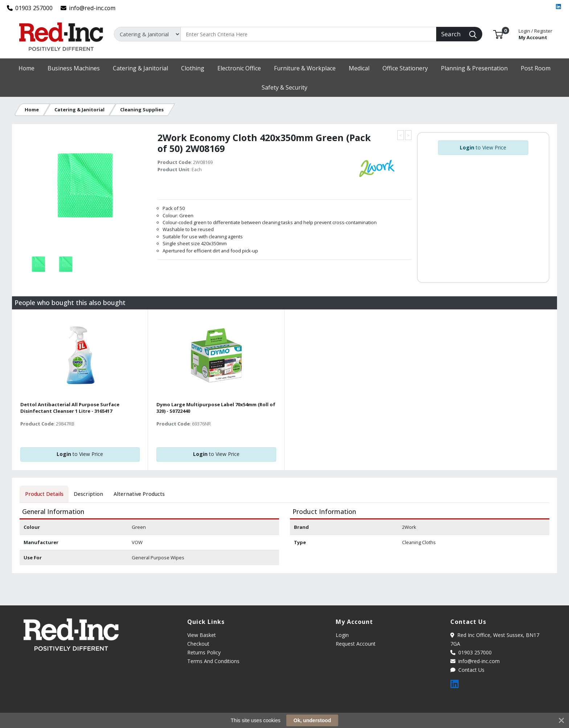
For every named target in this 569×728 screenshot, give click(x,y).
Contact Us (467, 670)
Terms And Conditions (213, 661)
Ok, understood (312, 720)
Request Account (356, 644)
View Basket (202, 635)
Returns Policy (204, 652)
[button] (498, 34)
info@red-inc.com (88, 8)
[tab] (44, 494)
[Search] (308, 34)
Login (342, 635)
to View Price (483, 147)
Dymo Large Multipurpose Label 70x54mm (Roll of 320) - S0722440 (216, 408)
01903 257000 (30, 8)
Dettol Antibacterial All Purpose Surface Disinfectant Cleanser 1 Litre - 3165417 (70, 408)
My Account (535, 34)
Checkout (198, 644)
